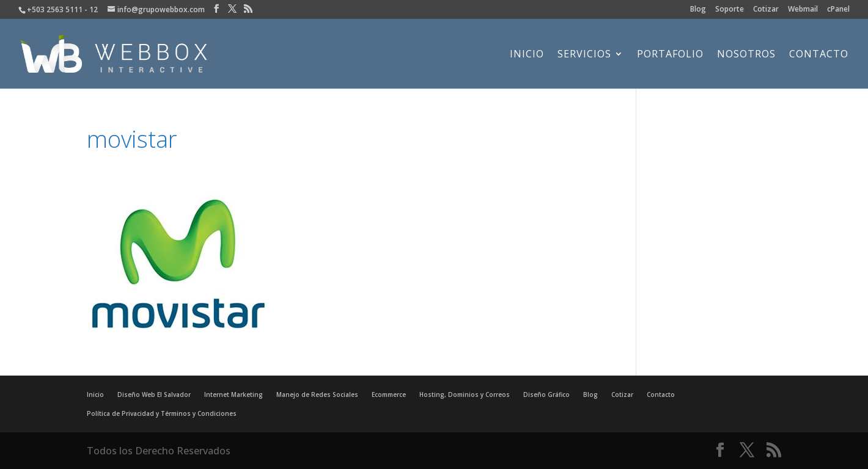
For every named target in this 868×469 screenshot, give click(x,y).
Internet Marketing (234, 394)
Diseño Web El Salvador (154, 394)
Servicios (584, 55)
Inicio (527, 55)
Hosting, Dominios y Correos (465, 394)
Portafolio (670, 55)
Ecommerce (389, 394)
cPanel (838, 10)
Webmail (803, 10)
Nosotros (746, 55)
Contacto (819, 55)
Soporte (730, 10)
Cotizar (766, 10)
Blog (698, 10)
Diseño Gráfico (546, 394)
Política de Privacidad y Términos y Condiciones (162, 413)
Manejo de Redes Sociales (317, 394)
